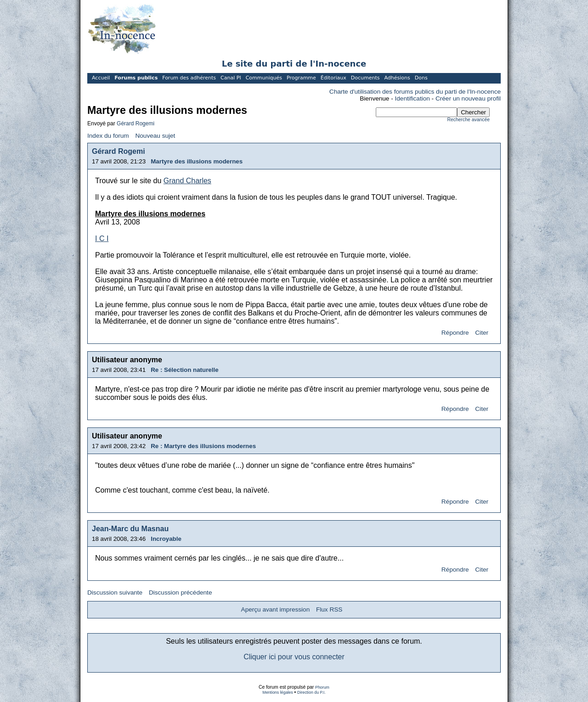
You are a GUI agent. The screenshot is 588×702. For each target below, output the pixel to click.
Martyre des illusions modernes (197, 161)
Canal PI (231, 78)
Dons (421, 78)
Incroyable (166, 539)
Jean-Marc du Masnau (130, 529)
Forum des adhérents (189, 78)
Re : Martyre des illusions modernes (203, 446)
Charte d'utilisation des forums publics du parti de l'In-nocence (415, 92)
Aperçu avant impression (276, 609)
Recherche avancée (469, 120)
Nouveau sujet (155, 136)
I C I (102, 239)
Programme (301, 78)
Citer (482, 333)
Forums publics (136, 78)
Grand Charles (187, 181)
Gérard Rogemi (136, 124)
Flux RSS (329, 609)
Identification (413, 98)
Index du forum (108, 136)
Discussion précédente (181, 592)
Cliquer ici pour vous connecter (294, 657)
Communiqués (264, 78)
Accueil (101, 78)
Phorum (322, 687)
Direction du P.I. (311, 692)
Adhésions (397, 78)
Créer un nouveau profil (468, 98)
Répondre (455, 333)
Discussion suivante (115, 592)
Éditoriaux (334, 78)
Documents (365, 78)
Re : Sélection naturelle (184, 370)
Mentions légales (277, 692)
